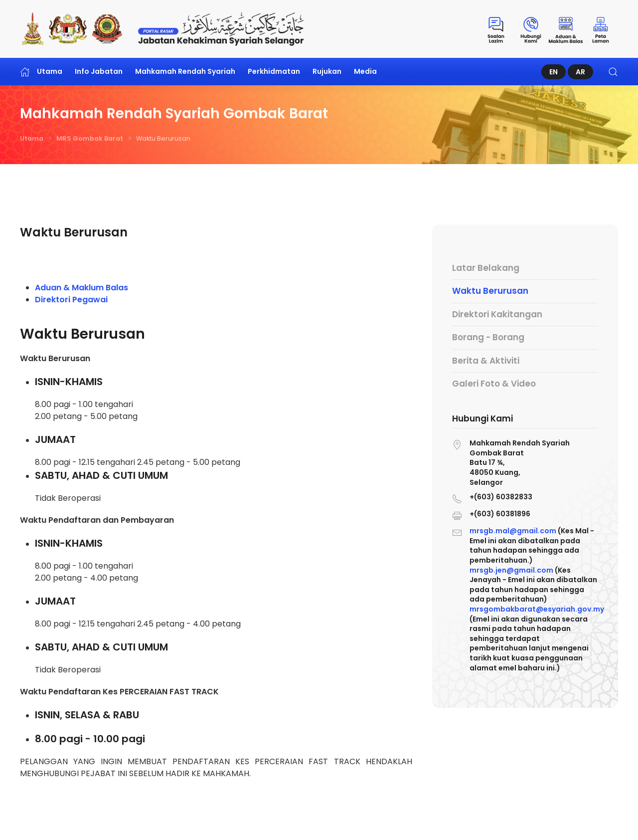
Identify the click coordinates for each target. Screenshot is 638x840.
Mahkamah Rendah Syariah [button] (185, 71)
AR (580, 72)
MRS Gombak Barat (90, 138)
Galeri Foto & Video (494, 384)
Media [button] (365, 71)
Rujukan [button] (327, 71)
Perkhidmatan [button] (274, 71)
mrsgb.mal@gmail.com (513, 531)
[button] (613, 72)
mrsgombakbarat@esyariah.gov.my (536, 608)
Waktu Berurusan (490, 291)
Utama (41, 72)
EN (554, 72)
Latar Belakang (486, 268)
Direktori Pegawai (71, 300)
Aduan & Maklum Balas (81, 288)
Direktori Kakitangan (497, 314)
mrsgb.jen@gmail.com (511, 570)
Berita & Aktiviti (486, 361)
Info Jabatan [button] (99, 71)
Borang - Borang (488, 337)
